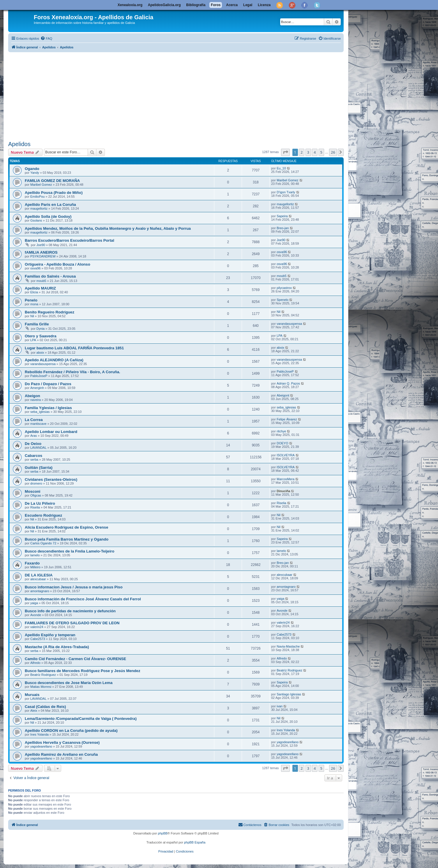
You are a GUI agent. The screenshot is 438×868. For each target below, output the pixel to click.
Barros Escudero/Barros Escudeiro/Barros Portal (69, 240)
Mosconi (32, 491)
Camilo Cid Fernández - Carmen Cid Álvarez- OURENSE (75, 659)
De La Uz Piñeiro (40, 503)
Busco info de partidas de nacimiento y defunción (70, 611)
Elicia (34, 292)
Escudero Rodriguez (43, 515)
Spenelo (282, 300)
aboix (40, 353)
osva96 (282, 252)
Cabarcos (33, 456)
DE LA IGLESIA (39, 575)
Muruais (32, 695)
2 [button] (302, 152)
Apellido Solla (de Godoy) (48, 216)
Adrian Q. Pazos (288, 383)
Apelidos (19, 144)
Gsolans (36, 220)
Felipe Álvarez (287, 419)
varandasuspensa (289, 324)
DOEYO (282, 443)
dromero (36, 483)
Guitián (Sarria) (39, 468)
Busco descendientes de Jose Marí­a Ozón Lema (69, 683)
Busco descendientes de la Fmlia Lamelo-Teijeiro (70, 551)
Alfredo (35, 663)
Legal (248, 5)
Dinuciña (283, 491)
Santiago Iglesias (289, 694)
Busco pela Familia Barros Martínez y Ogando (67, 539)
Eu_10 (281, 168)
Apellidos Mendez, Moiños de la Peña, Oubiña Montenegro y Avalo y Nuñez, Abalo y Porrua (108, 228)
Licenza (264, 5)
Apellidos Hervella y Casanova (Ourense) (62, 742)
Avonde (36, 615)
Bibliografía (196, 5)
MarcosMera (286, 479)
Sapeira (282, 216)
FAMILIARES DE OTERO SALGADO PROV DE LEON (72, 623)
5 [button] (321, 152)
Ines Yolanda (39, 734)
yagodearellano (41, 746)
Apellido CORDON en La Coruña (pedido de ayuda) (71, 731)
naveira (36, 400)
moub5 (41, 281)
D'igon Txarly (286, 192)
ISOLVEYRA (286, 455)
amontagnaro (40, 591)
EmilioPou (38, 197)
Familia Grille (37, 324)
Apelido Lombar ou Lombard (51, 432)
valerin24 (37, 627)
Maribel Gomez (41, 185)
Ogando (32, 169)
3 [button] (308, 152)
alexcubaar (38, 579)
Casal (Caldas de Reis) (45, 707)
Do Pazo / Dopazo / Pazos (48, 384)
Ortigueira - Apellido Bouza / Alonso (58, 264)
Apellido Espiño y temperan (50, 635)
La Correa (34, 420)
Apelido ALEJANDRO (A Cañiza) (54, 360)
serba (34, 460)
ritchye (281, 431)
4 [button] (315, 152)
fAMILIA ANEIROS (41, 252)
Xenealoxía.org (130, 5)
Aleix (34, 711)
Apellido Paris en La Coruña (50, 205)
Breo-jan (283, 228)
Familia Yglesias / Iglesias (48, 408)
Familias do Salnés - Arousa (50, 276)
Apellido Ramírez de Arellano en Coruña (61, 754)
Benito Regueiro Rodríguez (50, 312)
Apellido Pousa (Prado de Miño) (54, 193)
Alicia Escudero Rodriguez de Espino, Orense (67, 527)
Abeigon (32, 396)
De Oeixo (33, 444)
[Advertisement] (183, 95)
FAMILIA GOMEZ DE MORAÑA (52, 181)
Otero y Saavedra (41, 336)
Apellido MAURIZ (40, 288)
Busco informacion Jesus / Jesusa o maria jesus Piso (74, 587)
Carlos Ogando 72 (43, 543)
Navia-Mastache (288, 646)
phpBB (163, 833)
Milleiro (35, 567)
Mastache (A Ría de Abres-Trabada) (57, 647)
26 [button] (333, 152)
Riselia (35, 507)
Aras (34, 436)
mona (34, 304)
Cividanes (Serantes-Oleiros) (51, 479)
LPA (33, 340)
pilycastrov (284, 288)
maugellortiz (39, 208)
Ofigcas (36, 495)
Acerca (232, 5)
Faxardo (32, 563)
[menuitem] (46, 38)
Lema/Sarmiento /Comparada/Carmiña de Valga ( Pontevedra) (81, 719)
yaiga (34, 603)
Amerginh (37, 388)
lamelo (35, 555)
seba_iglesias (40, 412)
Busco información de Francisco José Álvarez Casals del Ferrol (83, 599)
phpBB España (195, 842)
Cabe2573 (38, 639)
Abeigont (283, 395)
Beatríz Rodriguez (43, 675)
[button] (285, 152)
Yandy (35, 173)
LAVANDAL (38, 448)
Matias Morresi (41, 687)
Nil (32, 316)
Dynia (40, 329)
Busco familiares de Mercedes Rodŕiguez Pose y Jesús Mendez (83, 671)
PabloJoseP (39, 376)
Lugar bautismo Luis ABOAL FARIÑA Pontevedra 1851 (74, 348)
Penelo (31, 300)
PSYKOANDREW (43, 256)
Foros (216, 5)
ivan (280, 706)
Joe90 (41, 245)
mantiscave (38, 424)
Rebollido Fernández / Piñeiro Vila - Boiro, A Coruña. (73, 372)
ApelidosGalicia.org (164, 5)
